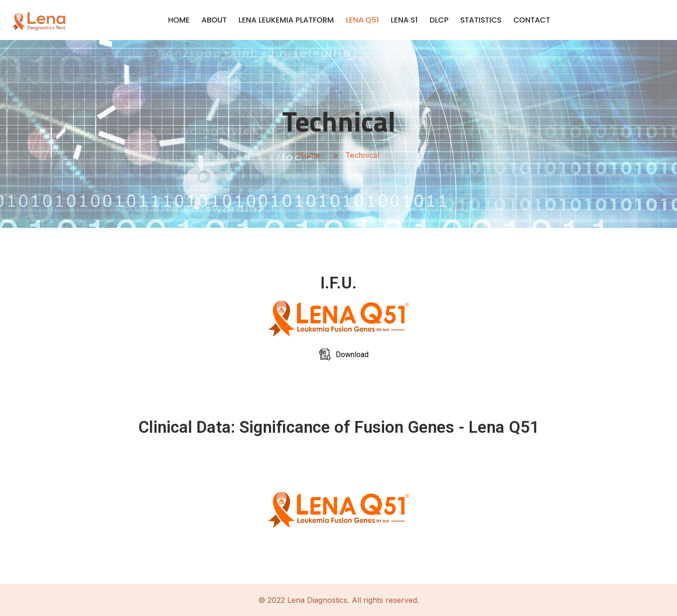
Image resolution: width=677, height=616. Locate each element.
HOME (179, 20)
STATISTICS (481, 20)
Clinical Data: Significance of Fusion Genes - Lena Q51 (339, 427)
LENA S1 (404, 20)
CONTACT (532, 20)
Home (309, 155)
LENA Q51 (362, 20)
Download (352, 355)
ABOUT (214, 20)
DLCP (439, 20)
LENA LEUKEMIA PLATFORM (286, 20)
